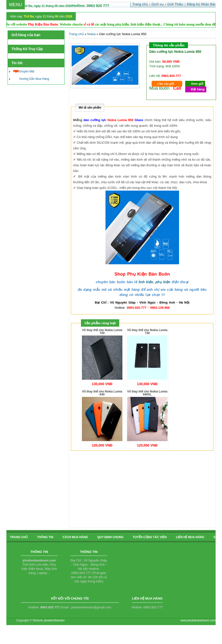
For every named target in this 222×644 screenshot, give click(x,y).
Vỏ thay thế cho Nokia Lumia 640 (102, 393)
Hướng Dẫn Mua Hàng (31, 79)
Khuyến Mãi (24, 71)
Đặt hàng (198, 89)
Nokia (91, 34)
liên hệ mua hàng (190, 537)
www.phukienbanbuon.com (198, 620)
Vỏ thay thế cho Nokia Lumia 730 (147, 332)
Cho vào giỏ (165, 84)
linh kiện (146, 282)
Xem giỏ (197, 84)
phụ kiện (163, 282)
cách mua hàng (75, 537)
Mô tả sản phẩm (90, 108)
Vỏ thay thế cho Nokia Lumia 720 (102, 332)
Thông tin (45, 537)
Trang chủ (76, 34)
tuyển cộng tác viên (150, 537)
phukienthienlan (54, 620)
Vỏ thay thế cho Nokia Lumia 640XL (147, 393)
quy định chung (110, 537)
